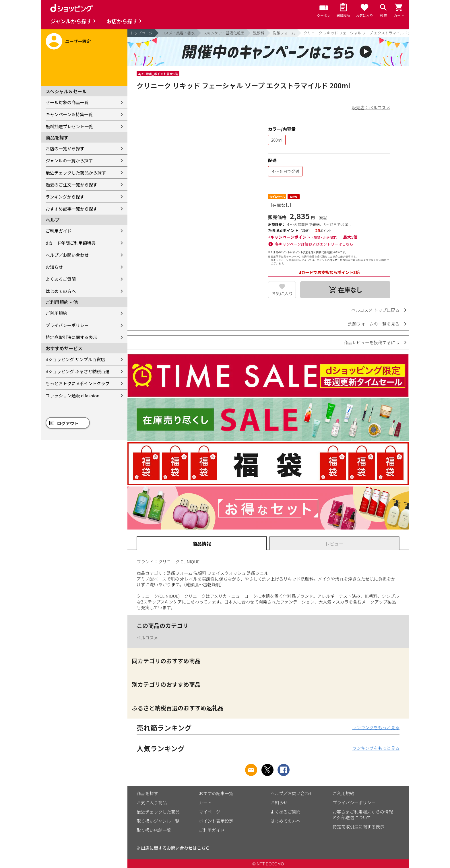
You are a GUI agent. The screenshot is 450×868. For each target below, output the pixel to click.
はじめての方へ (61, 291)
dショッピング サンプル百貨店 (75, 359)
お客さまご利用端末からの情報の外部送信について (363, 815)
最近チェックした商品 (158, 812)
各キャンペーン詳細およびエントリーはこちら (314, 244)
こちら (203, 848)
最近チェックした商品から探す (76, 173)
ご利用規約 (56, 313)
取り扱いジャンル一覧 (158, 821)
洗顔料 (258, 33)
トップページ (141, 33)
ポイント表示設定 (216, 821)
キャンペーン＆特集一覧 (69, 114)
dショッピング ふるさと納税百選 (78, 371)
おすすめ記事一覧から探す (71, 209)
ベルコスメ (147, 638)
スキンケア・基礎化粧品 (224, 33)
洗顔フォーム (284, 33)
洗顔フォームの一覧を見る (374, 324)
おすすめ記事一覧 (216, 793)
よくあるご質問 (61, 279)
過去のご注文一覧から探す (71, 185)
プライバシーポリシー (67, 325)
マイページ (210, 812)
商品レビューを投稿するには (372, 342)
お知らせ (54, 267)
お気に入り (282, 293)
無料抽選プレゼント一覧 (69, 126)
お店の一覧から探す (65, 148)
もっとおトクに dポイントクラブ (78, 383)
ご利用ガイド (59, 231)
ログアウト (68, 423)
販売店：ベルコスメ (371, 107)
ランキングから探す (65, 197)
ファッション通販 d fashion (72, 395)
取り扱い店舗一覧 (154, 830)
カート (205, 802)
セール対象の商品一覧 (67, 102)
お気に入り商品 (152, 802)
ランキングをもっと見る (376, 727)
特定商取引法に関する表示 (71, 337)
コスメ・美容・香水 (178, 33)
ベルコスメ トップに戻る (375, 310)
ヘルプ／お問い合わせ (67, 255)
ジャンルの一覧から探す (69, 160)
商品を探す (147, 793)
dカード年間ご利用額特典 (71, 243)
